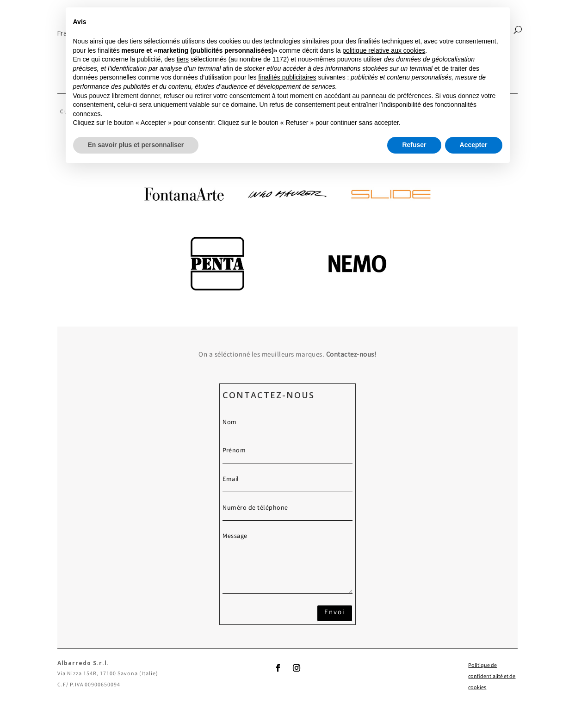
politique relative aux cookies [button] (384, 50)
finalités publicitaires (287, 77)
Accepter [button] (474, 145)
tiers (183, 59)
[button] (57, 33)
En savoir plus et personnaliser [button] (136, 145)
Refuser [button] (414, 145)
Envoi (335, 613)
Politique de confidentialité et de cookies (492, 677)
